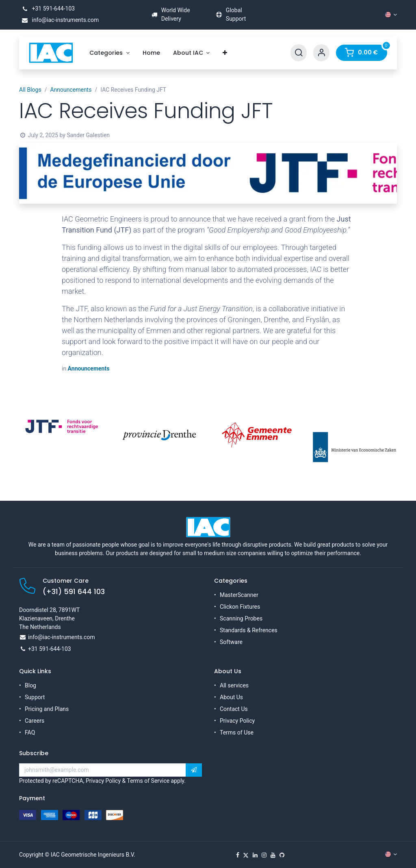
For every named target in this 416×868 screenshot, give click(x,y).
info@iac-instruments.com (59, 20)
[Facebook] (238, 855)
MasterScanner (239, 595)
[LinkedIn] (255, 855)
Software (231, 642)
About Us (231, 697)
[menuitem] (109, 53)
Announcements (71, 90)
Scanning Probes (241, 618)
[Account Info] (321, 53)
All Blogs (30, 90)
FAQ (30, 732)
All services (234, 685)
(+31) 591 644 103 (74, 592)
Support (35, 697)
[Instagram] (264, 855)
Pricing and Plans (47, 709)
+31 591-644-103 (47, 9)
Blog (30, 685)
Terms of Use (237, 732)
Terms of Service (148, 781)
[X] (246, 855)
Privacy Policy (237, 721)
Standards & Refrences (249, 630)
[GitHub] (282, 855)
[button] (194, 770)
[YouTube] (273, 855)
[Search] (299, 53)
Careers (35, 721)
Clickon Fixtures (240, 607)
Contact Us (234, 709)
